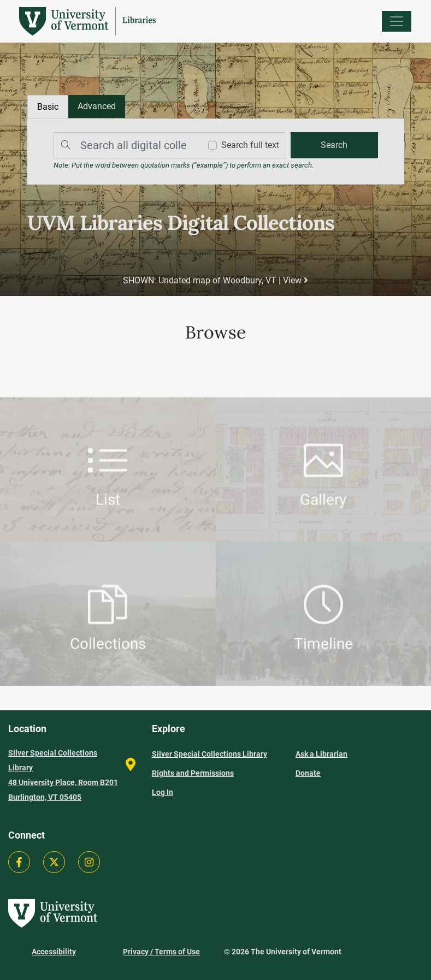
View (296, 280)
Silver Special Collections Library (209, 754)
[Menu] (397, 21)
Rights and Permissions (193, 773)
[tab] (97, 106)
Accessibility (54, 952)
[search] (334, 145)
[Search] (125, 145)
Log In (163, 792)
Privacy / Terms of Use (161, 952)
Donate (308, 773)
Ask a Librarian (321, 754)
